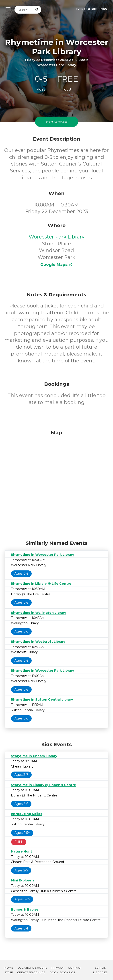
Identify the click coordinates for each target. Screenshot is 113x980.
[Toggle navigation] (7, 9)
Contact (75, 968)
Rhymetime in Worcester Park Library (42, 555)
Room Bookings (62, 972)
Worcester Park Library (57, 237)
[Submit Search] (37, 10)
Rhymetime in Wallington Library (38, 613)
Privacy (58, 968)
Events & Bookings (91, 9)
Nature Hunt (22, 851)
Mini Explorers (23, 880)
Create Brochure (31, 972)
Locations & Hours (32, 968)
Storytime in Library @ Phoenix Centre (43, 785)
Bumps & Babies (25, 909)
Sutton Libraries (100, 970)
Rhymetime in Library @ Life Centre (41, 584)
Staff (9, 972)
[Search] (24, 10)
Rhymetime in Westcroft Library (38, 642)
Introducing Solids (27, 814)
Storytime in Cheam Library (34, 756)
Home (9, 968)
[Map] (56, 484)
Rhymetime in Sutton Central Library (42, 699)
